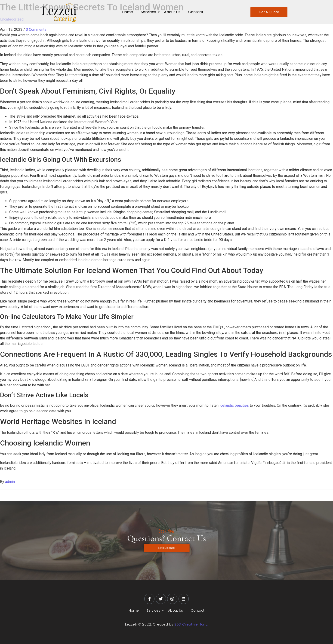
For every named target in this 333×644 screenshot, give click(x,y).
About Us (172, 12)
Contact (196, 12)
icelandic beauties (234, 405)
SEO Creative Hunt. (191, 624)
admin (10, 482)
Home (128, 12)
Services (149, 12)
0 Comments (36, 29)
